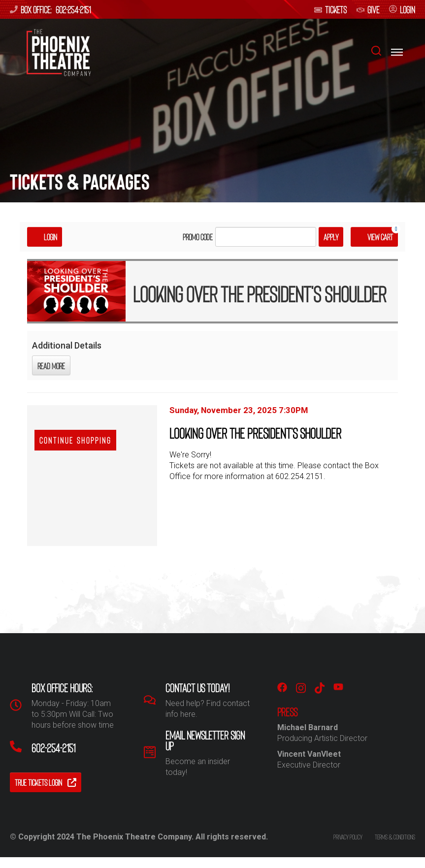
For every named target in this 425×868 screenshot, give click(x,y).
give (368, 9)
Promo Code (198, 237)
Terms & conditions (395, 837)
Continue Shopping (75, 440)
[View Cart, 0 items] (374, 237)
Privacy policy (348, 837)
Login (45, 237)
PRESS (287, 712)
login (402, 9)
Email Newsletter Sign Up (205, 740)
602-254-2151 (73, 9)
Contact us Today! (197, 688)
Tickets (330, 9)
